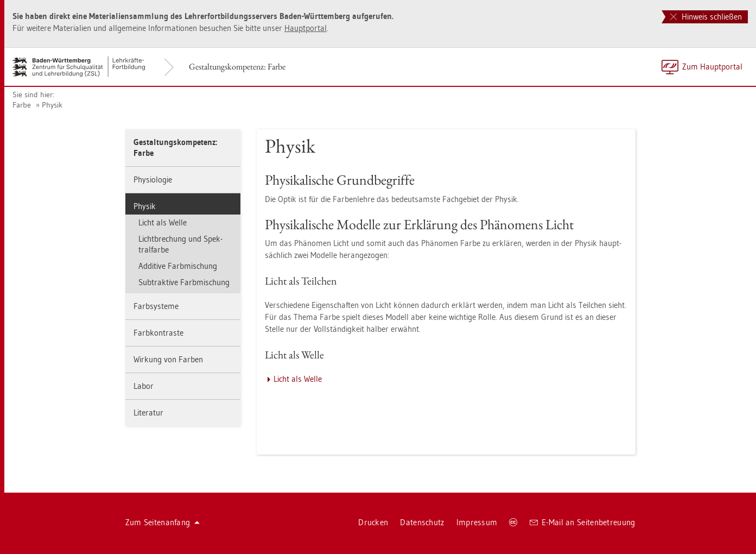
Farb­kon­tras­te (158, 333)
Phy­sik (52, 105)
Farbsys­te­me (156, 306)
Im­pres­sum (477, 522)
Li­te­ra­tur (148, 413)
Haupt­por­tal (306, 28)
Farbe (22, 105)
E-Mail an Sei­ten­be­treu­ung (583, 522)
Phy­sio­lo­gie (153, 180)
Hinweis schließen (706, 17)
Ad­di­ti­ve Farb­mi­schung (178, 266)
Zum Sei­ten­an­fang (163, 522)
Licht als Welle (163, 222)
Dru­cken (373, 522)
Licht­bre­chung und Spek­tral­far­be (180, 244)
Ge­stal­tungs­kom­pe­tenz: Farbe (237, 67)
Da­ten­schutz (422, 522)
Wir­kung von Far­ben (168, 359)
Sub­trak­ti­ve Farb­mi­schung (184, 282)
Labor (144, 386)
